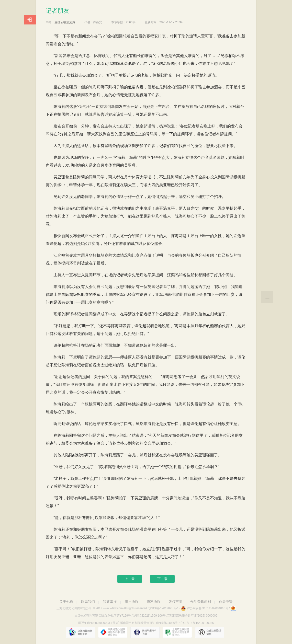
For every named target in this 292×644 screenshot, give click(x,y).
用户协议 (132, 602)
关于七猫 (66, 602)
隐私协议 (154, 602)
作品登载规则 (201, 602)
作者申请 (226, 602)
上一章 (130, 579)
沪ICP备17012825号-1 (164, 608)
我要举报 (110, 602)
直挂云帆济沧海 (65, 22)
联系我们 (88, 602)
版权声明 (175, 602)
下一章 (162, 579)
